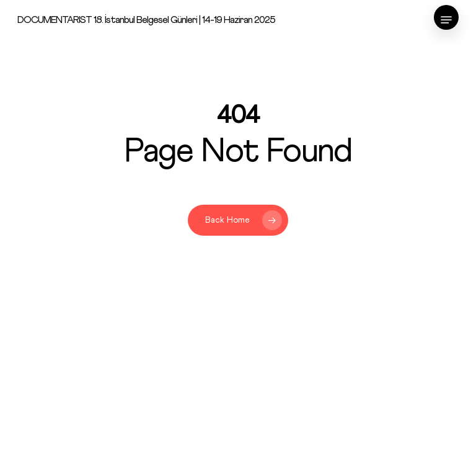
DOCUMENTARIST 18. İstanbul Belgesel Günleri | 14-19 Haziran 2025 (146, 20)
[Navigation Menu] (446, 20)
